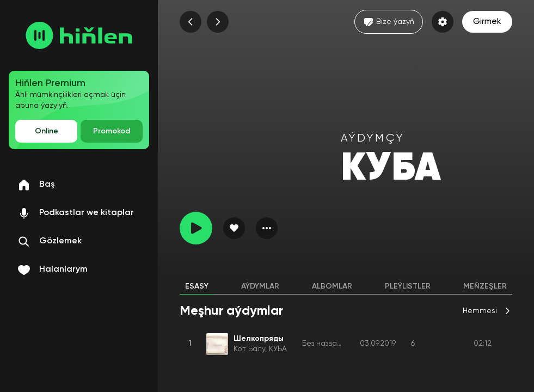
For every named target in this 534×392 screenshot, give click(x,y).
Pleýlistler (408, 286)
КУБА (278, 349)
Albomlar (332, 286)
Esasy (197, 286)
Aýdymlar (260, 286)
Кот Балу (249, 349)
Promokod (112, 131)
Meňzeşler (485, 286)
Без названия (326, 344)
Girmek (487, 22)
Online (47, 131)
